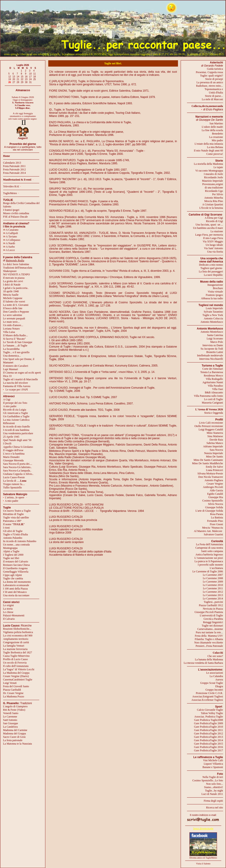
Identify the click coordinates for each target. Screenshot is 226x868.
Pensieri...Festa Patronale (209, 646)
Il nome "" (14, 524)
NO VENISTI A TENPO (17, 274)
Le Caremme (10, 717)
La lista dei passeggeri (211, 272)
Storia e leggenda (213, 413)
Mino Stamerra (215, 433)
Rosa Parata (217, 514)
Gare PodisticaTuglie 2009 (208, 723)
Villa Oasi (217, 389)
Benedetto (218, 134)
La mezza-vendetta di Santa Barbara (203, 663)
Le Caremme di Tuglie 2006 (208, 571)
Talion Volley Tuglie (212, 713)
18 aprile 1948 (11, 291)
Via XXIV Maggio (213, 241)
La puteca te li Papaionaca (209, 561)
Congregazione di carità (16, 642)
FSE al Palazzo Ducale (16, 217)
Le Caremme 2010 (213, 585)
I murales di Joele (213, 174)
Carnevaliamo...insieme (210, 629)
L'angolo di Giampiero (15, 706)
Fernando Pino (215, 521)
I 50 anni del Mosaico (15, 592)
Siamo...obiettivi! (214, 787)
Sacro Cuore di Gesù (14, 737)
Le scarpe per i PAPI (17, 390)
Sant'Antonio (10, 720)
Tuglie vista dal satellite (16, 518)
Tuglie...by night (214, 791)
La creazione (216, 137)
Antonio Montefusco (212, 322)
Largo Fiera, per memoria (209, 235)
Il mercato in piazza (14, 278)
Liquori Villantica (213, 764)
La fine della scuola (212, 130)
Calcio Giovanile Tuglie (210, 710)
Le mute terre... (12, 322)
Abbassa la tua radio (212, 298)
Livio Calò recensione (211, 423)
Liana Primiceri (215, 470)
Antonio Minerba (214, 198)
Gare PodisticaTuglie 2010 (208, 727)
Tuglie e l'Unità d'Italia (16, 534)
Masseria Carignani (212, 403)
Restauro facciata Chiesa (17, 565)
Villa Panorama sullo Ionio (209, 396)
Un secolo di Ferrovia (15, 663)
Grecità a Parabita (213, 619)
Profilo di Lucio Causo (16, 659)
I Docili (7, 443)
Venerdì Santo (11, 713)
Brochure (218, 288)
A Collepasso (12, 240)
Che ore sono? (215, 656)
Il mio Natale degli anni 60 (209, 151)
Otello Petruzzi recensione (209, 426)
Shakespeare (10, 271)
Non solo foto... (215, 784)
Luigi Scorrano (215, 339)
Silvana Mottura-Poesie (210, 473)
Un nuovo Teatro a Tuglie (17, 511)
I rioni (7, 528)
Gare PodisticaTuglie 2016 (208, 747)
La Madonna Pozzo (14, 696)
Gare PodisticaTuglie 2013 (208, 737)
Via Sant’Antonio (213, 248)
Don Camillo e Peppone (16, 312)
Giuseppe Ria (216, 497)
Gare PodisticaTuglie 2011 (209, 730)
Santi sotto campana (212, 551)
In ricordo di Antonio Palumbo (20, 541)
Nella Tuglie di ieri (213, 777)
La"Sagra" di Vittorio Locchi (19, 669)
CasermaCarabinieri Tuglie (18, 680)
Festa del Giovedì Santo (16, 686)
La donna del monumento (17, 582)
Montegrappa (10, 548)
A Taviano (10, 237)
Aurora (219, 680)
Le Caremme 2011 (213, 588)
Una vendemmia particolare (18, 433)
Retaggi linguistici (213, 622)
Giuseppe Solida (214, 507)
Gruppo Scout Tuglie (212, 683)
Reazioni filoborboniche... (17, 629)
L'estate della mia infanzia (209, 144)
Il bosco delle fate (13, 308)
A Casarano (11, 230)
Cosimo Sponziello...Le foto (208, 780)
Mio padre (217, 140)
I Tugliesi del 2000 (13, 555)
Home (7, 156)
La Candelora (10, 727)
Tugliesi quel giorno (212, 268)
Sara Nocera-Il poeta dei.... (18, 464)
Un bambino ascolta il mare (208, 228)
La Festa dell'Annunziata (209, 544)
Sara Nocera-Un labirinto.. (17, 467)
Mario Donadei (11, 457)
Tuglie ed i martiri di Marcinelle (21, 379)
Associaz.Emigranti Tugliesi (208, 696)
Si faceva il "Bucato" (15, 339)
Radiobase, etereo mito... (209, 86)
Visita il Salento (203, 864)
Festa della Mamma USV (209, 636)
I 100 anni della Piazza (15, 589)
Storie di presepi (214, 79)
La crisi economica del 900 (18, 636)
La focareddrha (11, 349)
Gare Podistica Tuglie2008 (209, 720)
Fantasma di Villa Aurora (17, 386)
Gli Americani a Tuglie (16, 413)
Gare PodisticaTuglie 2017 (208, 750)
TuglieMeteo (10, 193)
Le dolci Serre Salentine (16, 264)
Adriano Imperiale (213, 446)
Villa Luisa (9, 332)
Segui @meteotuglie (203, 829)
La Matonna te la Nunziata (18, 744)
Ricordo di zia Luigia (15, 410)
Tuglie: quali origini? (212, 76)
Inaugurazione (215, 285)
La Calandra (216, 676)
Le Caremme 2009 (213, 582)
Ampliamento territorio (16, 639)
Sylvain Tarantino (213, 312)
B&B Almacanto (214, 392)
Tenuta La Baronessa (212, 372)
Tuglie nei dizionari (212, 626)
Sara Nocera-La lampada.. (17, 471)
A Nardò (9, 243)
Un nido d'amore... (13, 325)
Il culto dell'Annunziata (16, 666)
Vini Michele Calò (213, 760)
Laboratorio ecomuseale (16, 585)
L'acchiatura (216, 568)
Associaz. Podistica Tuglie (209, 717)
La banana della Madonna (209, 659)
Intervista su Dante (213, 345)
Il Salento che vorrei (14, 302)
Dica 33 (7, 376)
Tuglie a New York (213, 315)
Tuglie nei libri (11, 558)
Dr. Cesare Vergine (13, 693)
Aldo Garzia (216, 490)
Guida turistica (215, 69)
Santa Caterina (215, 335)
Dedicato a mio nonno (211, 265)
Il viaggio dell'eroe (13, 450)
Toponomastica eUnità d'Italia (214, 91)
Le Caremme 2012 (213, 592)
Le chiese (8, 612)
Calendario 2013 (12, 163)
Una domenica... (12, 356)
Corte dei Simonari (213, 369)
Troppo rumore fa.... (14, 484)
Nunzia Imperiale (214, 453)
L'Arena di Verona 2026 (209, 409)
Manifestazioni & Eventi (17, 180)
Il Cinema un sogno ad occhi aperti (22, 373)
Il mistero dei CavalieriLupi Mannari (16, 368)
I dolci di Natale (12, 285)
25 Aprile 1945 (11, 437)
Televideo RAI (12, 186)
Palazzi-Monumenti (14, 615)
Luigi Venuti (10, 683)
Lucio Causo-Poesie (14, 477)
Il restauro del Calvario (16, 562)
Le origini (9, 605)
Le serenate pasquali (14, 318)
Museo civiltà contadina (16, 213)
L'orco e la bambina (14, 454)
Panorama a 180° (12, 521)
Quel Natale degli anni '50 (17, 440)
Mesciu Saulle (11, 295)
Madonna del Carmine (15, 730)
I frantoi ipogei (11, 210)
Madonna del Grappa (15, 733)
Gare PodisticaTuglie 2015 (208, 744)
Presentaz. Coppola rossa (209, 72)
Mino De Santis (214, 457)
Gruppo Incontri (214, 690)
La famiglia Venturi (14, 646)
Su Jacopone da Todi (212, 349)
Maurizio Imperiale (213, 181)
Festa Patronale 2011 (14, 166)
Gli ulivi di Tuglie (13, 531)
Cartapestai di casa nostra (209, 548)
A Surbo (9, 247)
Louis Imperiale (214, 308)
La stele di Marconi (212, 99)
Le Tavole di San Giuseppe (18, 342)
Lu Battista (217, 518)
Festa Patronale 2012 (15, 169)
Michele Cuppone (13, 298)
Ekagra (219, 686)
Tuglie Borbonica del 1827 (18, 652)
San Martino (216, 123)
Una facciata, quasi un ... (209, 225)
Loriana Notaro (12, 329)
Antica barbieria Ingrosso (209, 555)
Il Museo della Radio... (16, 335)
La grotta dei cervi (13, 281)
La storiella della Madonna (209, 164)
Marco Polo (217, 342)
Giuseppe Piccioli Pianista (209, 612)
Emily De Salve (214, 467)
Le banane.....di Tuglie (15, 346)
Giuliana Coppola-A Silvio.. (18, 474)
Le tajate (218, 167)
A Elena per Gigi (214, 218)
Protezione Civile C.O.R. (209, 693)
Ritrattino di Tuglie (14, 514)
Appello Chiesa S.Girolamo (18, 447)
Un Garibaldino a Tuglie (16, 416)
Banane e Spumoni (213, 767)
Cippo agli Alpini (13, 575)
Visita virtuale (215, 292)
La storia (8, 609)
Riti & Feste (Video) (14, 710)
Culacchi (218, 653)
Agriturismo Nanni (213, 382)
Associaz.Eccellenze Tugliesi (207, 700)
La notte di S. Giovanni (16, 305)
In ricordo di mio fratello (17, 427)
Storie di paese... (214, 96)
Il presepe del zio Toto (15, 403)
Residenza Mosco (213, 376)
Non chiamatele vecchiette (209, 643)
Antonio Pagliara (214, 480)
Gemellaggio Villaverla (16, 572)
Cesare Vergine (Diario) (16, 676)
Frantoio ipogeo (214, 295)
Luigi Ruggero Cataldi (211, 429)
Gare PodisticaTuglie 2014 (208, 740)
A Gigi (7, 399)
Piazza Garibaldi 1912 (211, 605)
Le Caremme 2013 (213, 595)
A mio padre (10, 406)
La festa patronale (13, 740)
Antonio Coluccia (213, 318)
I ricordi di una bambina (16, 430)
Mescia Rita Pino (214, 201)
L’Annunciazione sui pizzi (209, 558)
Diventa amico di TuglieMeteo (203, 858)
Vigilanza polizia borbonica (18, 632)
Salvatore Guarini (213, 534)
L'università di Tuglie (211, 615)
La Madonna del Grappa (16, 673)
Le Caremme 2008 (213, 578)
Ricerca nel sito (215, 808)
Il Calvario (9, 619)
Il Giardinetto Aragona (15, 568)
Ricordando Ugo (214, 191)
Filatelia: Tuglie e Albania (209, 639)
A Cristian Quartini (213, 204)
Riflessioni (9, 423)
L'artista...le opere (15, 497)
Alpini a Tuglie (11, 551)
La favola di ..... (15, 481)
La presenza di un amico (210, 82)
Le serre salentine (13, 315)
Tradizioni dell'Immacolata (18, 268)
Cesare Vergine (215, 484)
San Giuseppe (11, 723)
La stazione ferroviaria (15, 649)
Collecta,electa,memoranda (207, 106)
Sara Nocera (216, 450)
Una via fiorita (215, 252)
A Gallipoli (11, 233)
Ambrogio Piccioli (213, 487)
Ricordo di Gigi (214, 221)
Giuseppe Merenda (13, 460)
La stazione (217, 231)
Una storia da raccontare (16, 595)
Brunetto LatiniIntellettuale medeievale (210, 354)
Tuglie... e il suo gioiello (16, 352)
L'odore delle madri (212, 127)
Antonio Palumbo (13, 538)
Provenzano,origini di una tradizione (213, 186)
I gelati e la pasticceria (15, 288)
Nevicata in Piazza (213, 609)
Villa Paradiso (215, 386)
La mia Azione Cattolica (16, 420)
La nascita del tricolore (16, 383)
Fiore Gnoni (216, 524)
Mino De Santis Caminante (208, 460)
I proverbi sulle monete (210, 565)
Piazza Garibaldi (12, 690)
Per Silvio (218, 194)
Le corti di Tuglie (214, 399)
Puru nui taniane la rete (208, 632)
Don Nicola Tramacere (211, 477)
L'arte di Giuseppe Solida (209, 511)
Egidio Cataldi (215, 494)
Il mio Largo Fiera (213, 238)
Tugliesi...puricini (213, 602)
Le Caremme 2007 (213, 575)
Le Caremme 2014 (213, 599)
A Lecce (9, 250)
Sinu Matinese (215, 436)
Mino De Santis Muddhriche (208, 463)
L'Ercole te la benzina (211, 208)
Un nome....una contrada (16, 545)
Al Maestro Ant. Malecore (208, 531)
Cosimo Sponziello (213, 501)
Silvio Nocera (215, 504)
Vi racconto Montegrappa (209, 171)
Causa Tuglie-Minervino (16, 656)
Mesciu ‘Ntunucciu (212, 528)
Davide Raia (216, 440)
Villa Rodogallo (214, 379)
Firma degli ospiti (213, 801)
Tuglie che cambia (13, 578)
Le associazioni (214, 673)
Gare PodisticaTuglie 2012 (208, 733)
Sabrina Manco (215, 443)
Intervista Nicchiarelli (211, 359)
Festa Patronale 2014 (15, 173)
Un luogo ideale (214, 245)
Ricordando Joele (214, 177)
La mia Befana (215, 147)
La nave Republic (213, 275)
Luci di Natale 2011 (212, 794)
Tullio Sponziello (13, 487)
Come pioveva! (215, 154)
